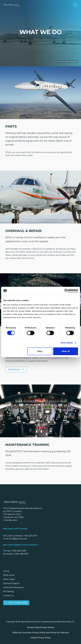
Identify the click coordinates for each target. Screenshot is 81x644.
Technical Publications (13, 587)
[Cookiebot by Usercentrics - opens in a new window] (66, 291)
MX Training (9, 591)
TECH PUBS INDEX (16, 603)
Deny (40, 351)
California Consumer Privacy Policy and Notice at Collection (41, 633)
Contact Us (8, 596)
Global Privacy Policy (40, 638)
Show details (67, 343)
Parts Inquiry (9, 579)
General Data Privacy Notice (40, 627)
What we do (9, 575)
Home (6, 571)
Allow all (66, 351)
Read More (16, 370)
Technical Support (11, 583)
